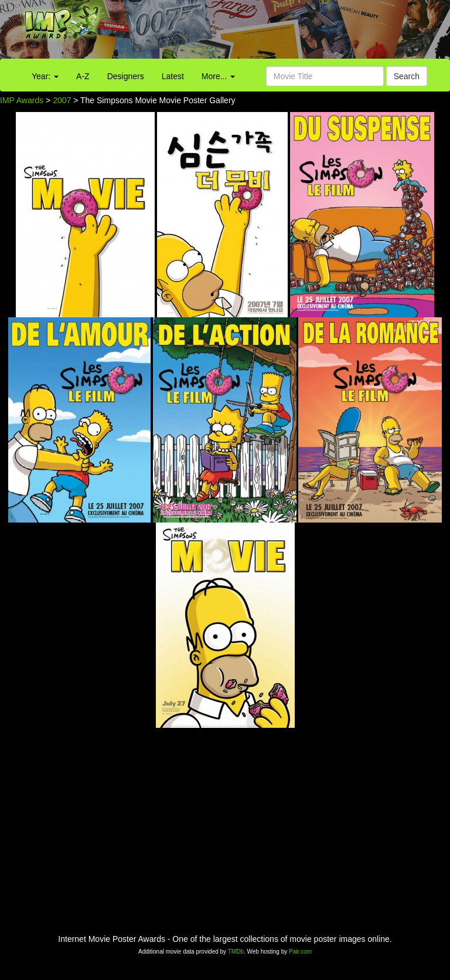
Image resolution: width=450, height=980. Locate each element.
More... (218, 76)
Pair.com (300, 952)
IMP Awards (22, 100)
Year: (45, 76)
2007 (62, 100)
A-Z (83, 76)
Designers (126, 76)
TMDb (236, 952)
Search (407, 76)
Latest (173, 76)
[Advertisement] (281, 32)
